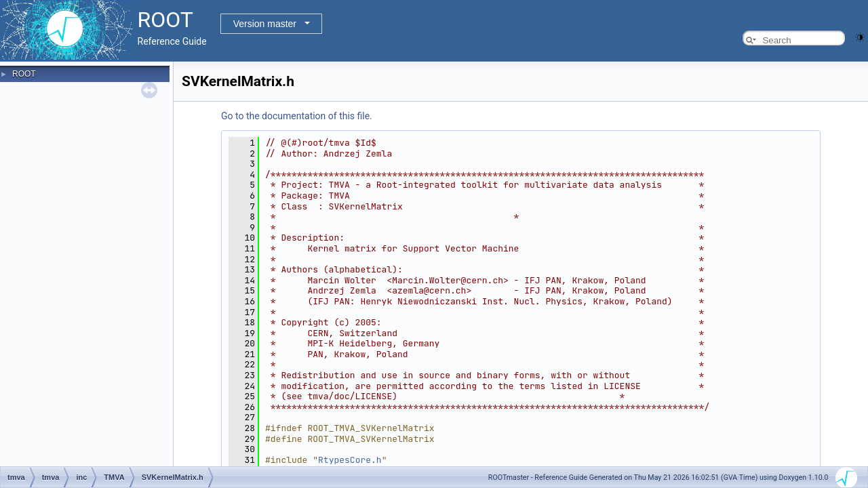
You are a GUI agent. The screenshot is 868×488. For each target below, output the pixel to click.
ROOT (24, 74)
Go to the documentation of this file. (297, 116)
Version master (265, 24)
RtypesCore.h (350, 460)
